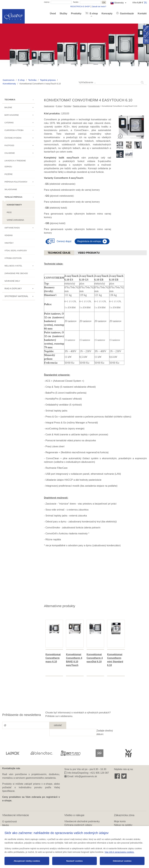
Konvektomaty (9, 84)
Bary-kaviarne (12, 115)
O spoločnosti (9, 822)
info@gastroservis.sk (86, 776)
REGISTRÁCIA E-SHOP (80, 7)
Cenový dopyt (64, 241)
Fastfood (9, 146)
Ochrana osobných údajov (78, 825)
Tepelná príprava (48, 80)
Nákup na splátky (123, 825)
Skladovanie (11, 189)
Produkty (76, 13)
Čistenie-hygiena (13, 138)
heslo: (76, 2)
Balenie (8, 107)
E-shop (93, 13)
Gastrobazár (127, 13)
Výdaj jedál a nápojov (16, 251)
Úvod (53, 13)
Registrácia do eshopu (89, 241)
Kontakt (142, 13)
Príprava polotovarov (16, 182)
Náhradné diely (12, 281)
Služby (63, 13)
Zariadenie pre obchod (16, 273)
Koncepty (107, 13)
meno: (47, 2)
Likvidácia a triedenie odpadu (15, 164)
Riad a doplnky (13, 288)
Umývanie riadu (12, 228)
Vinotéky (9, 243)
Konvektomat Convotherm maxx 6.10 (53, 658)
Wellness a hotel (13, 266)
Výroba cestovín (13, 258)
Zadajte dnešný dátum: (105, 732)
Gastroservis (9, 80)
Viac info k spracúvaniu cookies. (119, 852)
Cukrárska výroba (14, 130)
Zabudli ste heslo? (99, 7)
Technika (32, 80)
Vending (9, 235)
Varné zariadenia (15, 220)
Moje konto (120, 821)
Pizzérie (9, 174)
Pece (9, 212)
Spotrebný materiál (16, 296)
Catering (9, 123)
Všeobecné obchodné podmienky (82, 821)
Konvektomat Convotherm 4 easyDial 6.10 (95, 658)
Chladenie (10, 153)
